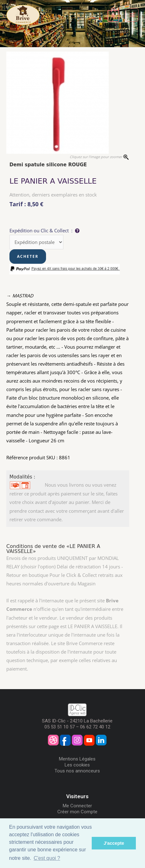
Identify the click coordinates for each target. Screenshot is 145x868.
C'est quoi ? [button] (47, 858)
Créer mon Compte (77, 812)
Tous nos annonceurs (77, 771)
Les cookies (77, 765)
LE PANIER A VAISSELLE (53, 181)
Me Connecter (77, 806)
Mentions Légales (77, 759)
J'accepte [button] (114, 843)
